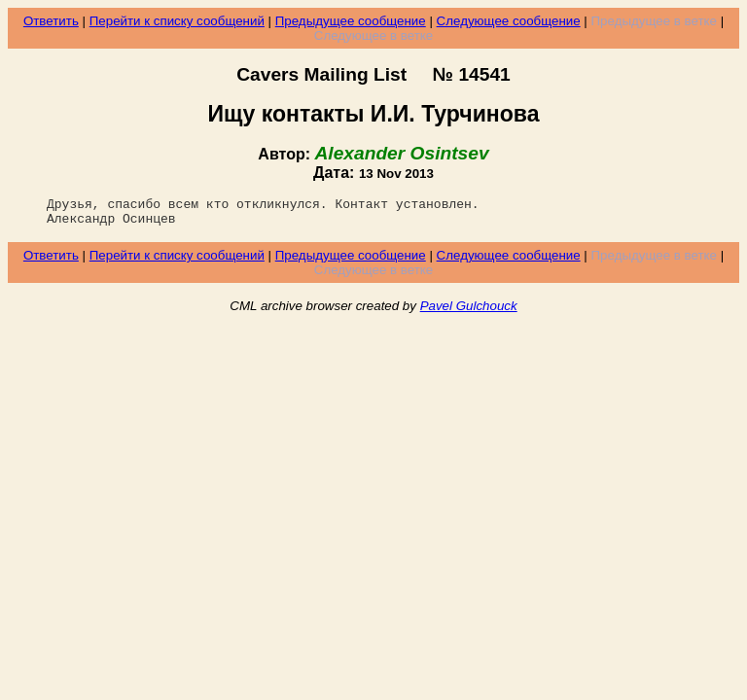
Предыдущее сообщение (351, 21)
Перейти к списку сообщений (177, 21)
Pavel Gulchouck (469, 312)
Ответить (51, 21)
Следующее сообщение (509, 21)
